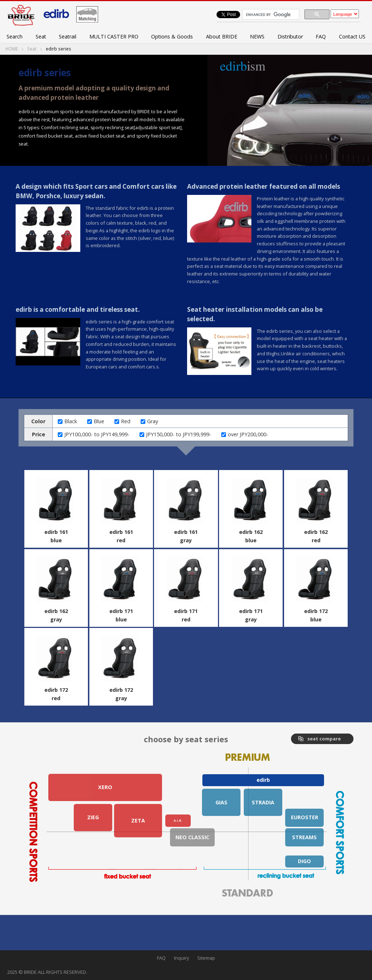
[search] (270, 15)
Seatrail (68, 36)
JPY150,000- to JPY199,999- (179, 434)
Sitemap (206, 958)
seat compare (324, 739)
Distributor (290, 36)
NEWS (257, 36)
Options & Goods (172, 36)
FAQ (321, 36)
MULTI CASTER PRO (114, 36)
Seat (41, 36)
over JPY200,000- (248, 434)
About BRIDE (222, 36)
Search (15, 36)
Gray (153, 421)
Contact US (352, 36)
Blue (99, 421)
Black (71, 421)
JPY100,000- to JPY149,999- (97, 434)
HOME (12, 49)
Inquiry (181, 958)
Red (126, 421)
